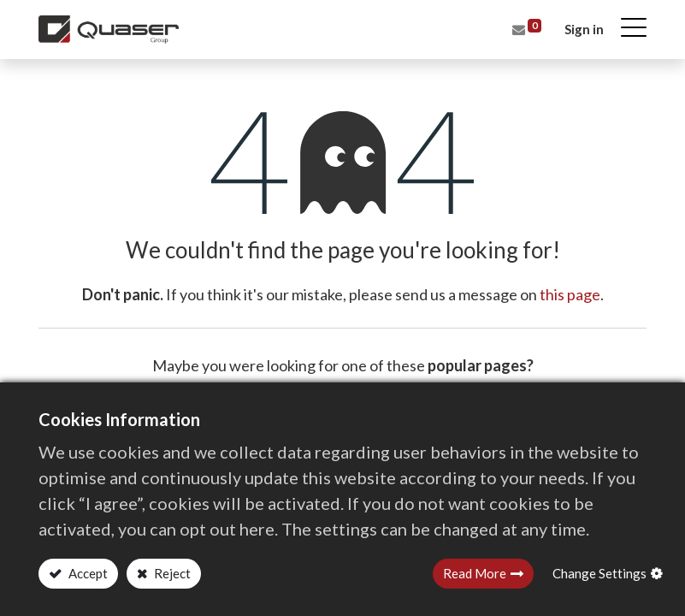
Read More (475, 573)
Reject (171, 573)
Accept (87, 573)
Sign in (584, 29)
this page (570, 294)
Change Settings (599, 573)
